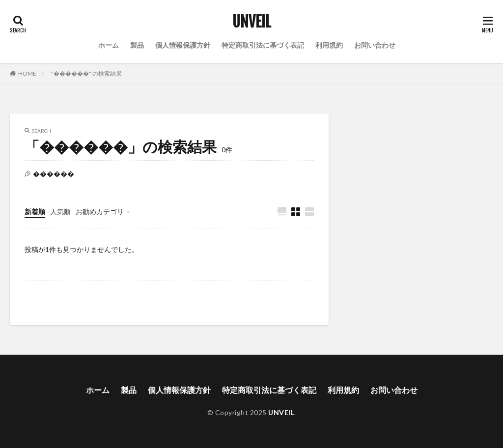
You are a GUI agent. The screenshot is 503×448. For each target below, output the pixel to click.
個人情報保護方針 (183, 45)
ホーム (109, 45)
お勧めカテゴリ (100, 211)
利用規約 (329, 45)
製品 (137, 45)
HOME (27, 73)
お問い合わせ (375, 45)
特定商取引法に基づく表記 (263, 45)
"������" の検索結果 (86, 73)
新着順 (35, 211)
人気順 (60, 211)
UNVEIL (252, 22)
